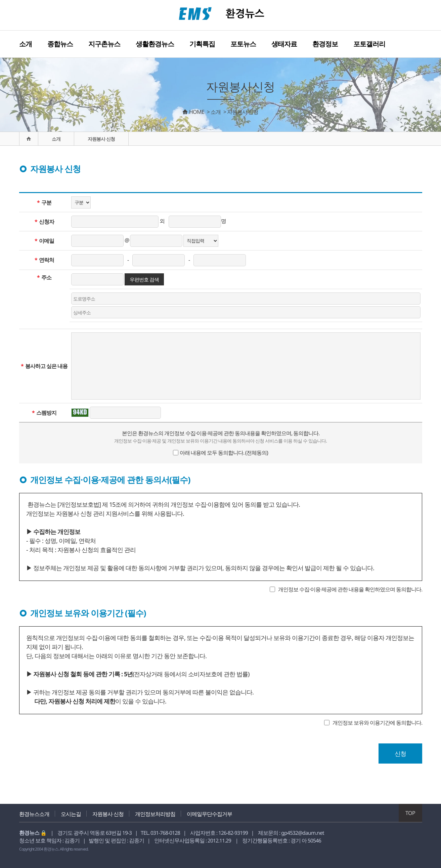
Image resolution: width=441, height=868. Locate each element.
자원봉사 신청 (108, 814)
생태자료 (284, 44)
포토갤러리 (369, 44)
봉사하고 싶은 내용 (44, 366)
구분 (44, 202)
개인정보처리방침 (155, 814)
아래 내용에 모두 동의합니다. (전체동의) (224, 453)
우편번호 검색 (144, 279)
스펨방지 (44, 413)
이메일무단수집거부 (209, 814)
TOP (410, 813)
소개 (26, 44)
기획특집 (202, 44)
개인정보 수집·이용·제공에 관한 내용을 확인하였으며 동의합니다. (350, 589)
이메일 (44, 241)
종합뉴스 (60, 44)
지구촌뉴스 (104, 44)
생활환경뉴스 (155, 44)
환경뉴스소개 (34, 814)
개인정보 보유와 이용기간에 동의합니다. (377, 723)
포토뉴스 (243, 44)
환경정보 (325, 44)
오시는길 (71, 814)
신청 (400, 753)
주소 (44, 277)
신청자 (44, 222)
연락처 (44, 260)
